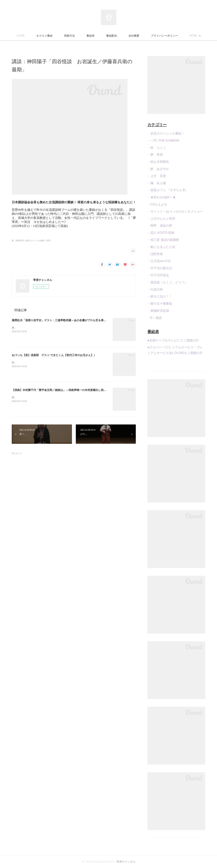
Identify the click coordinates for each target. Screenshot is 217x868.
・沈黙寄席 (155, 254)
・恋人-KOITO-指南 (161, 233)
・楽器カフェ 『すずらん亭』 (168, 190)
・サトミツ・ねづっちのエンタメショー (175, 211)
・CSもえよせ (157, 204)
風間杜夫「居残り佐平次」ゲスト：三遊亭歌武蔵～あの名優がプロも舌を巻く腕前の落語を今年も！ (73, 320)
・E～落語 (155, 318)
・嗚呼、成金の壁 (160, 226)
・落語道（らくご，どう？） (167, 282)
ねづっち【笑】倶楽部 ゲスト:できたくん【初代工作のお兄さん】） (54, 355)
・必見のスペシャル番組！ (166, 133)
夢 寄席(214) (18, 241)
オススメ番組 (75, 36)
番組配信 (142, 36)
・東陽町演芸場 (158, 311)
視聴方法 (100, 36)
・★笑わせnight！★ (162, 197)
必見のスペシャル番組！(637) (38, 241)
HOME (51, 36)
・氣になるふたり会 (161, 247)
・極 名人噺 (157, 183)
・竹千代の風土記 (160, 268)
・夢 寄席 (155, 155)
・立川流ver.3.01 (159, 261)
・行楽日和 (155, 289)
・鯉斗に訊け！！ (160, 296)
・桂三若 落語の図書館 (163, 240)
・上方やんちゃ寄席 (161, 219)
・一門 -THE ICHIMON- (164, 141)
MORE (163, 36)
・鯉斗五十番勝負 (160, 304)
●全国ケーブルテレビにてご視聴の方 (173, 340)
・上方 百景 (157, 176)
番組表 (121, 36)
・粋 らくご (157, 148)
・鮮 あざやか (158, 169)
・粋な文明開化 (158, 162)
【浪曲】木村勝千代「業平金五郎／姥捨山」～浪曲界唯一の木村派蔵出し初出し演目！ (64, 390)
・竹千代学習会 (158, 275)
